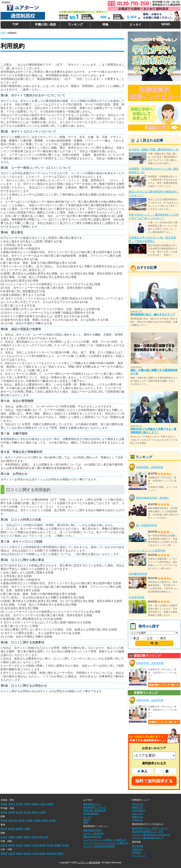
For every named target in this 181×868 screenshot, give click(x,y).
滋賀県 (27, 837)
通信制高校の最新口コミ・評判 (148, 831)
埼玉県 (22, 821)
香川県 (50, 845)
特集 (105, 24)
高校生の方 (137, 807)
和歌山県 (44, 837)
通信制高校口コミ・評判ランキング (150, 828)
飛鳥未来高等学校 (92, 837)
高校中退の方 (139, 810)
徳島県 (42, 845)
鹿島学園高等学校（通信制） (153, 498)
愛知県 (4, 829)
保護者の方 (137, 817)
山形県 (42, 804)
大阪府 (4, 837)
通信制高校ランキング (95, 807)
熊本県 (27, 854)
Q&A (86, 822)
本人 (142, 771)
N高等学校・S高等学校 (150, 467)
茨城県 (37, 821)
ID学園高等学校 (138, 574)
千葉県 (29, 821)
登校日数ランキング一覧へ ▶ (164, 685)
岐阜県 (12, 829)
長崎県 (19, 854)
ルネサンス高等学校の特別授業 (99, 846)
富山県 (19, 812)
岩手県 (19, 804)
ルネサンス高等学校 (93, 834)
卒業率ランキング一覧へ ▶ (163, 722)
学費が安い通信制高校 (95, 810)
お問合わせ (137, 849)
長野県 (12, 812)
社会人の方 (137, 814)
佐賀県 (12, 854)
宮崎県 (42, 854)
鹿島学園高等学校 (92, 830)
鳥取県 (4, 845)
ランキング (75, 24)
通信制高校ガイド (92, 804)
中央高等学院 (137, 597)
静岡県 (19, 829)
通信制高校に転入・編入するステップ (153, 314)
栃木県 (52, 821)
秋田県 (35, 804)
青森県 (12, 804)
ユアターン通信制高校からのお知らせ (151, 835)
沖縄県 (60, 854)
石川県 (27, 812)
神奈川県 (13, 821)
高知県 (65, 845)
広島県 (27, 845)
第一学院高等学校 (146, 525)
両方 (162, 638)
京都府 (19, 837)
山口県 (35, 845)
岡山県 (19, 845)
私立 (135, 638)
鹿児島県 (51, 854)
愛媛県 (58, 845)
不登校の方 (137, 820)
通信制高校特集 (91, 814)
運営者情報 (137, 846)
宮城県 (27, 804)
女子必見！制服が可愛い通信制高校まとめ (154, 149)
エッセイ (135, 24)
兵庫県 (12, 837)
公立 (148, 638)
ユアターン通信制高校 (89, 863)
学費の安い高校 (45, 24)
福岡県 (4, 854)
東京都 (4, 821)
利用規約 (136, 852)
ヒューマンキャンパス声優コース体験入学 (105, 840)
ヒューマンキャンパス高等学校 (147, 551)
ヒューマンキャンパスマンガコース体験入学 (106, 843)
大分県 (35, 854)
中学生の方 (137, 804)
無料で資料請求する (154, 781)
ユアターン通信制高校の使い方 (148, 838)
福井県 (35, 812)
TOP (15, 24)
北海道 (4, 804)
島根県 (12, 845)
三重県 (27, 829)
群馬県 (45, 821)
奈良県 (35, 837)
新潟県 (4, 812)
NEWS (166, 24)
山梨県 (42, 812)
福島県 (50, 804)
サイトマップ (139, 856)
